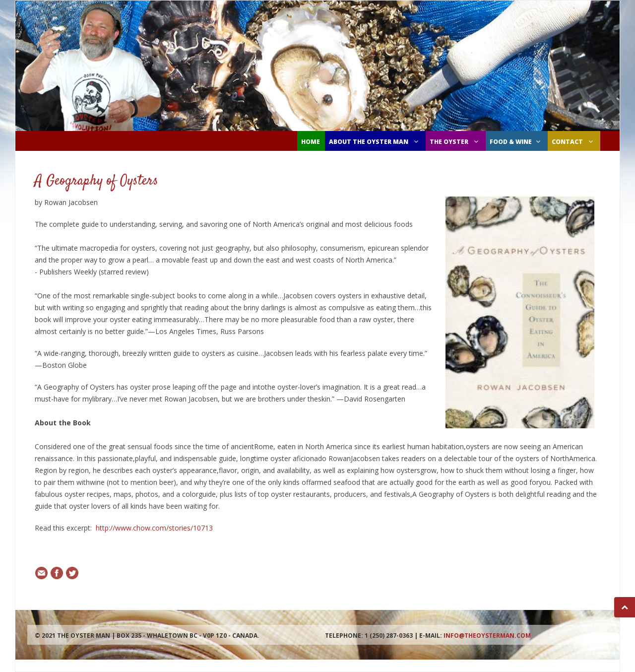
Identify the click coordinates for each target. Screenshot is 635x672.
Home (311, 142)
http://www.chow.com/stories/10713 (154, 528)
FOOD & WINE (516, 142)
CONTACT (573, 142)
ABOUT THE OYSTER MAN (375, 142)
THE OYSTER (455, 142)
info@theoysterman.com (487, 636)
